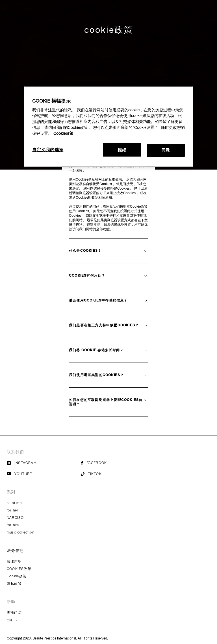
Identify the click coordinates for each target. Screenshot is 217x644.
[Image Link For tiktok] (83, 475)
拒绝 (122, 150)
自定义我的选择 (48, 149)
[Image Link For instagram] (9, 464)
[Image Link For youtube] (9, 474)
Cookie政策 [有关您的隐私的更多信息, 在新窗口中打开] (63, 133)
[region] (108, 126)
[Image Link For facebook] (82, 464)
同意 (166, 150)
